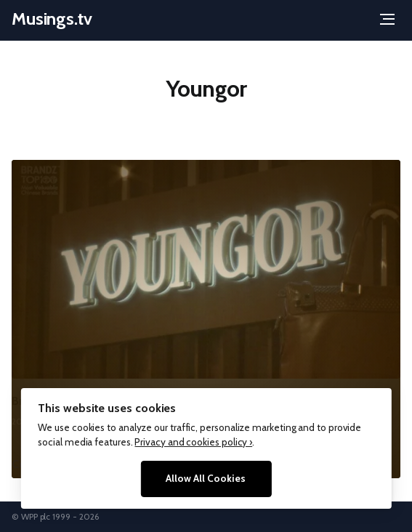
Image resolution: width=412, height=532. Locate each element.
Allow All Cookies (206, 478)
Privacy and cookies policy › (193, 442)
